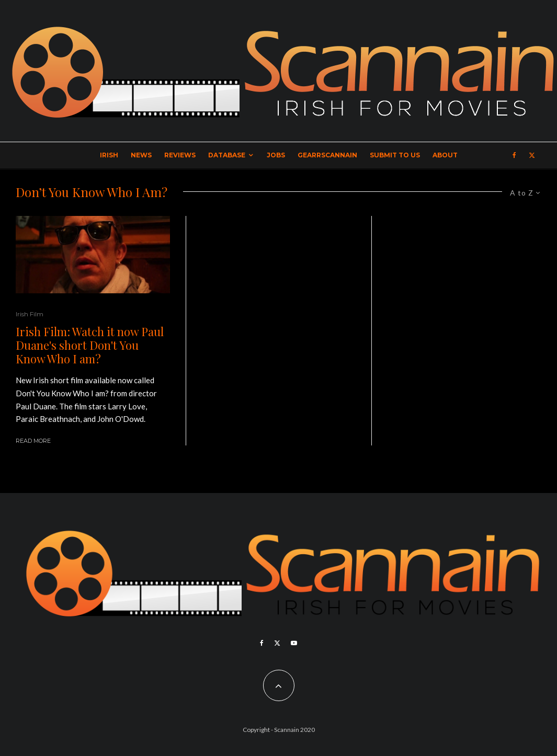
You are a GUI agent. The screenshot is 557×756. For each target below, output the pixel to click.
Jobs (276, 155)
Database (227, 155)
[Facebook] (514, 155)
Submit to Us (395, 155)
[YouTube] (294, 643)
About (445, 155)
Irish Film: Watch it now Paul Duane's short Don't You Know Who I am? (90, 345)
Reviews (180, 155)
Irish (109, 155)
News (141, 155)
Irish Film (30, 314)
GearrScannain (327, 155)
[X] (532, 155)
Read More (33, 441)
